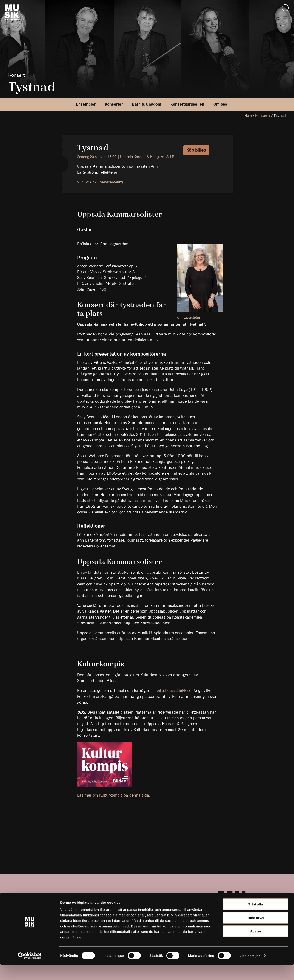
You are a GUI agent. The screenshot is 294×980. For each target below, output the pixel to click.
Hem (248, 116)
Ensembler (86, 104)
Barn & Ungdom (147, 104)
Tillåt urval (256, 933)
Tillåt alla (256, 919)
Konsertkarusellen (187, 104)
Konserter (114, 104)
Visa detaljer (250, 971)
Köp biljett (196, 150)
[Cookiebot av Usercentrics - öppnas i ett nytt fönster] (30, 971)
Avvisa (256, 946)
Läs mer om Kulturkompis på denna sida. (114, 795)
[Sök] (286, 8)
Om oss (220, 104)
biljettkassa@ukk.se (174, 691)
